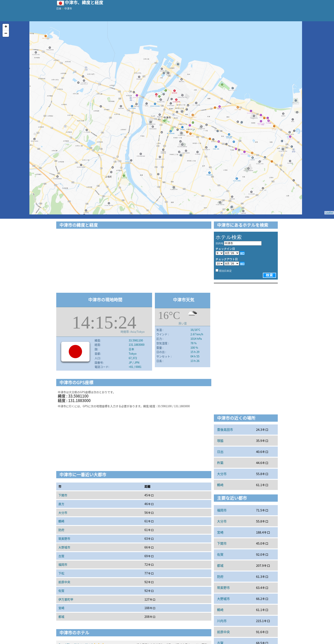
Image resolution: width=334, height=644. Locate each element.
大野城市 (64, 547)
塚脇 (220, 441)
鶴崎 (61, 521)
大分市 (63, 513)
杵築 (220, 463)
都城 (61, 617)
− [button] (6, 34)
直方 (61, 504)
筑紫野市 (64, 538)
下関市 (63, 495)
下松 (61, 573)
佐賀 (61, 591)
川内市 (222, 621)
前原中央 (64, 582)
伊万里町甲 (66, 599)
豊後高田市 (225, 430)
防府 (61, 530)
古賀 (61, 556)
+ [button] (6, 27)
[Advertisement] (134, 261)
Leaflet (329, 213)
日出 (220, 452)
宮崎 (61, 608)
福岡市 (63, 564)
